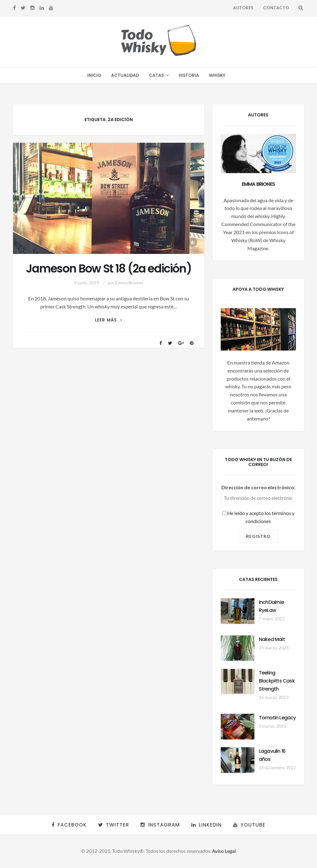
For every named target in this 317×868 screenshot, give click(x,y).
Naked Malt (272, 639)
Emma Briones (129, 283)
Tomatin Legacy (277, 718)
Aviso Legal (224, 851)
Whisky (217, 75)
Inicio (94, 75)
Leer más (109, 320)
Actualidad (125, 75)
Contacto (276, 8)
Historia (189, 75)
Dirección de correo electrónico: (258, 487)
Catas (156, 75)
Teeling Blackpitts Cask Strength (277, 681)
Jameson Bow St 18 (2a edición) (109, 269)
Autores (243, 8)
